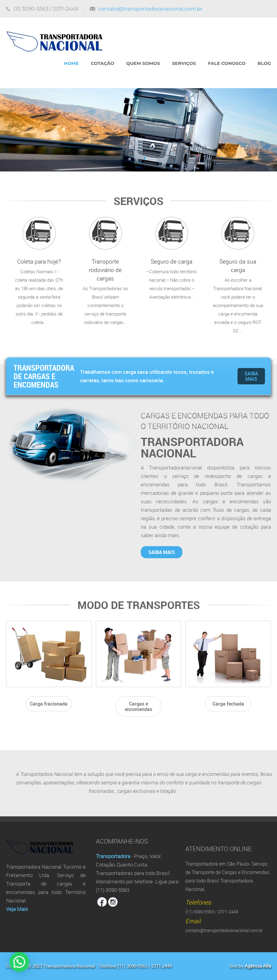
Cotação (102, 63)
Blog (264, 63)
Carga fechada (228, 704)
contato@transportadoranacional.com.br (150, 9)
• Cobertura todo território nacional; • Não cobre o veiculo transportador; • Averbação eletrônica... (172, 258)
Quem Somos (143, 63)
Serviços (184, 63)
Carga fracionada (49, 704)
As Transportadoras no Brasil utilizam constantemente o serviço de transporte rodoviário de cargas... (105, 271)
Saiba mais (251, 376)
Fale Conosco (227, 63)
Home (71, 63)
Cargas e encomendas (138, 706)
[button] (9, 965)
